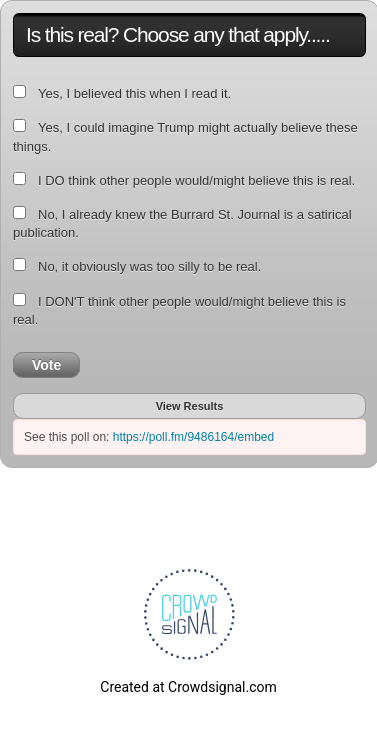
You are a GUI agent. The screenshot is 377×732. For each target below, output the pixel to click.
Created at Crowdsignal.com (188, 687)
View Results (190, 406)
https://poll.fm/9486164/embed (193, 437)
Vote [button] (46, 365)
